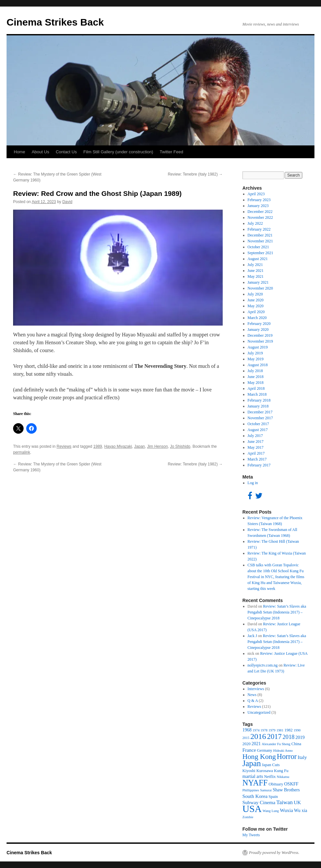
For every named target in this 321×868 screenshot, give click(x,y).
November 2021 (260, 241)
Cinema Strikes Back (55, 22)
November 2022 (260, 217)
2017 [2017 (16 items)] (274, 736)
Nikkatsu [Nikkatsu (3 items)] (283, 777)
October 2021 (258, 247)
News (252, 695)
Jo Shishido (180, 446)
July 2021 (255, 265)
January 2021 (258, 282)
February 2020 (259, 324)
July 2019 (255, 353)
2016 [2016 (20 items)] (258, 736)
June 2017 (256, 442)
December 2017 (260, 412)
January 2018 (258, 406)
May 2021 (256, 276)
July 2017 (255, 436)
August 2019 (258, 347)
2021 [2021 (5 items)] (256, 744)
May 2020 (256, 306)
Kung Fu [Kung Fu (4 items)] (281, 771)
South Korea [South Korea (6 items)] (255, 796)
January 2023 (258, 206)
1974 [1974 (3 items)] (256, 730)
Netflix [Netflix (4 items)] (270, 777)
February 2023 (259, 200)
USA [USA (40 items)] (252, 809)
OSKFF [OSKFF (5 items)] (292, 784)
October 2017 (258, 424)
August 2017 (258, 430)
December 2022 (260, 212)
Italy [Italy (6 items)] (302, 757)
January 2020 (258, 330)
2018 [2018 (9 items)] (289, 737)
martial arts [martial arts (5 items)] (253, 776)
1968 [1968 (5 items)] (247, 730)
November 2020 (260, 288)
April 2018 (256, 388)
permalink (22, 452)
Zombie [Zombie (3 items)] (248, 817)
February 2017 (259, 465)
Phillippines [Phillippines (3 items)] (251, 790)
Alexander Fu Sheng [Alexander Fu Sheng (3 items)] (276, 744)
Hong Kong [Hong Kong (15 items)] (259, 757)
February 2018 (259, 400)
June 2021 (256, 271)
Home (19, 152)
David (67, 202)
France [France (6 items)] (249, 750)
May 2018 (256, 383)
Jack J (252, 636)
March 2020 (257, 318)
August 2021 (258, 259)
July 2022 (255, 223)
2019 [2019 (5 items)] (300, 737)
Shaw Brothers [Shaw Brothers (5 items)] (286, 790)
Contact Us (66, 152)
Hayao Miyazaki (118, 446)
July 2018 (255, 371)
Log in (253, 483)
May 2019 (256, 359)
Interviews (256, 689)
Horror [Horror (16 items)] (287, 756)
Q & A (253, 701)
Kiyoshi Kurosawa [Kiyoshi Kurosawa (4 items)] (258, 771)
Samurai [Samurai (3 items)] (266, 790)
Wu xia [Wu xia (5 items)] (301, 811)
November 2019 (260, 341)
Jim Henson (157, 446)
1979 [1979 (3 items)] (272, 730)
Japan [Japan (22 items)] (252, 763)
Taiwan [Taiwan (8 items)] (285, 802)
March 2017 (257, 459)
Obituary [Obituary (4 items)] (276, 784)
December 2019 (260, 335)
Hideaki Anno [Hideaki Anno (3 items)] (283, 751)
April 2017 (256, 453)
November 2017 (260, 418)
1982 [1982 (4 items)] (288, 730)
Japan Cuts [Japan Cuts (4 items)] (271, 765)
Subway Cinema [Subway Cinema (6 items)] (259, 802)
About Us (40, 152)
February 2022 (259, 229)
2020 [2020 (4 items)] (246, 744)
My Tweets (251, 835)
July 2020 (255, 294)
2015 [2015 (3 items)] (246, 738)
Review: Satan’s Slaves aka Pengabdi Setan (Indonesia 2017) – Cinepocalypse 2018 (277, 612)
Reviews (64, 446)
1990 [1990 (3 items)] (297, 730)
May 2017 (256, 447)
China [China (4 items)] (296, 744)
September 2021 (260, 253)
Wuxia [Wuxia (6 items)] (286, 810)
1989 (98, 446)
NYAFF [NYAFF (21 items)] (255, 783)
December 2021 (260, 235)
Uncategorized (259, 712)
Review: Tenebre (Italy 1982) (195, 174)
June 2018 (256, 377)
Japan (140, 446)
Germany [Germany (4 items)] (265, 750)
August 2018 (258, 365)
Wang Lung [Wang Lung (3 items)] (271, 811)
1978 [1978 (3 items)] (264, 730)
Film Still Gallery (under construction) (118, 152)
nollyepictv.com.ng (263, 665)
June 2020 (256, 300)
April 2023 (256, 194)
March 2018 (257, 394)
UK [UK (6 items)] (297, 802)
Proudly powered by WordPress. (274, 853)
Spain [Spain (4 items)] (273, 797)
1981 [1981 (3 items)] (280, 730)
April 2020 (256, 312)
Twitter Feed (172, 152)
